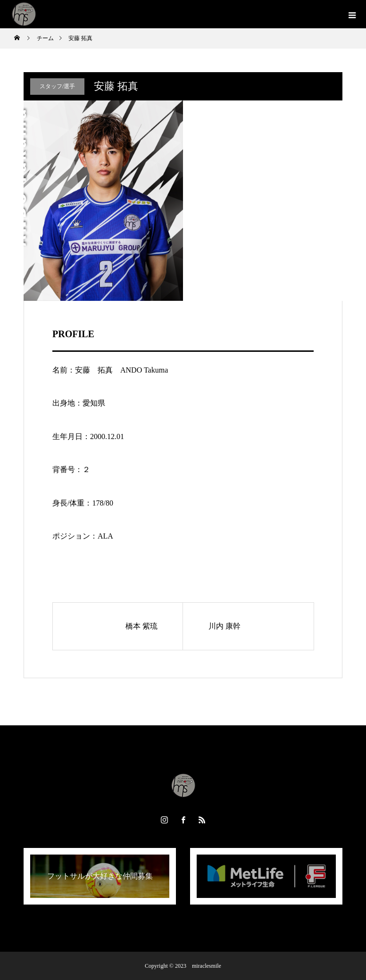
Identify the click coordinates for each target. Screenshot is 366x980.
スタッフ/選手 (57, 86)
